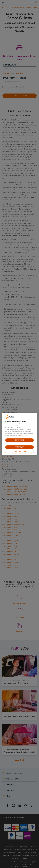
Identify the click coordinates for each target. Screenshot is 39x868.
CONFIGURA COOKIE (19, 452)
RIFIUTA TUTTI (19, 447)
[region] (20, 434)
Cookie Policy (24, 435)
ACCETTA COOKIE (20, 440)
